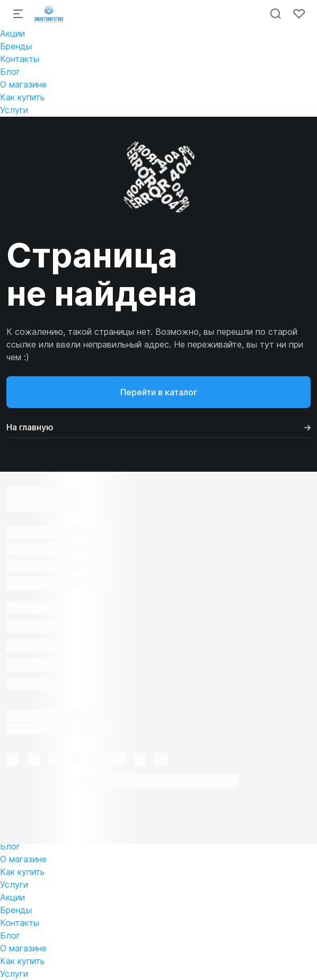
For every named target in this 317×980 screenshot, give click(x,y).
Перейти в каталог (159, 392)
